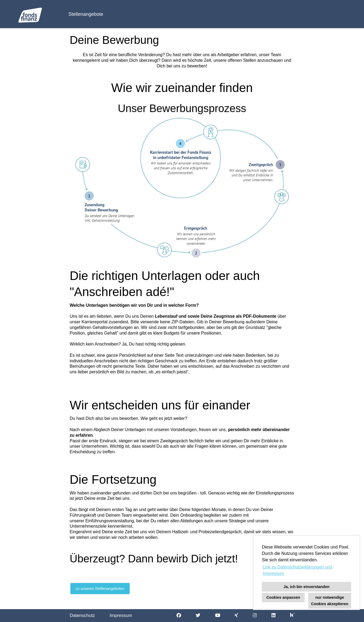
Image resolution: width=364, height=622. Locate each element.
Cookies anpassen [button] (283, 597)
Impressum (121, 615)
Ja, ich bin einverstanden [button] (306, 587)
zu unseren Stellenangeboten (100, 589)
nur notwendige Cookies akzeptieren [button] (330, 601)
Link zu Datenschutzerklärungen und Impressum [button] (297, 570)
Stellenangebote (86, 14)
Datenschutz (83, 615)
